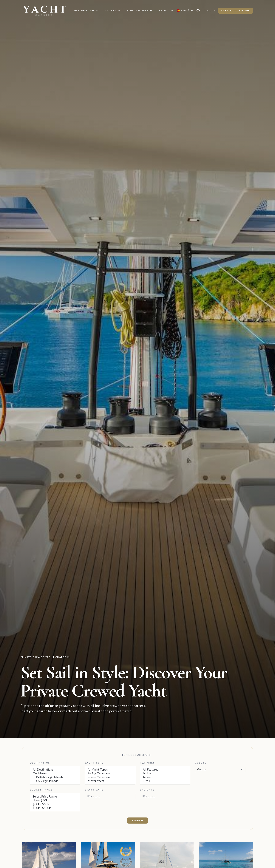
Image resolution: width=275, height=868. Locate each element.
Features (147, 763)
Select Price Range (55, 796)
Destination (40, 763)
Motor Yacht (110, 781)
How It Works (140, 11)
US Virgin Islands (55, 781)
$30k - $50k (55, 804)
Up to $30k (55, 800)
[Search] (200, 11)
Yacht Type (94, 763)
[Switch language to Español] (186, 11)
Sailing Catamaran (110, 773)
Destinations (86, 11)
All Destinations (55, 769)
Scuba (165, 773)
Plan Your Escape (236, 11)
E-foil (165, 781)
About (167, 11)
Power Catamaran (110, 777)
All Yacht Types (110, 769)
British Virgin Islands (55, 777)
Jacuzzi (165, 777)
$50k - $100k (55, 808)
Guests (200, 763)
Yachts (113, 11)
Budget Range (41, 790)
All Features (165, 769)
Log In (211, 11)
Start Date (93, 790)
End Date (147, 790)
